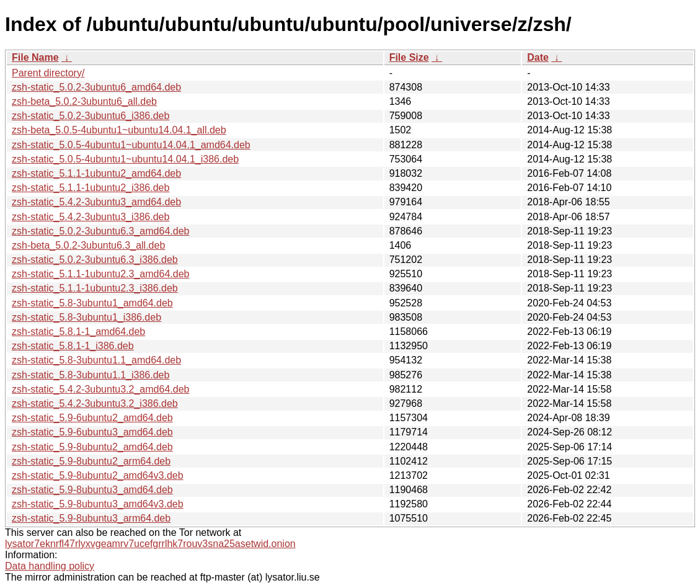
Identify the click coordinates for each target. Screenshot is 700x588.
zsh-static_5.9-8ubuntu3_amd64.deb (92, 490)
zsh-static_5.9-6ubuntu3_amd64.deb (92, 432)
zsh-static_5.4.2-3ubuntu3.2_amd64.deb (100, 389)
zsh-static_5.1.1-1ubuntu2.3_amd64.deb (100, 274)
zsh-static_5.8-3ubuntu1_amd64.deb (92, 303)
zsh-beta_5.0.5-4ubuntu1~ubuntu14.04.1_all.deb (119, 130)
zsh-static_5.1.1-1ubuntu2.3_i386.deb (95, 288)
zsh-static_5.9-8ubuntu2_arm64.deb (91, 461)
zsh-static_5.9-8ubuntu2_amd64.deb (92, 447)
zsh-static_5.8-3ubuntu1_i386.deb (86, 317)
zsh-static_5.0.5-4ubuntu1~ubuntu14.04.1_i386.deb (125, 159)
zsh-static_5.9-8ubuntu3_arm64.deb (91, 518)
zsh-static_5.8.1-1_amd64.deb (78, 332)
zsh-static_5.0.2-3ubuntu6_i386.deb (91, 116)
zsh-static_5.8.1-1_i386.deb (73, 346)
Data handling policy (50, 566)
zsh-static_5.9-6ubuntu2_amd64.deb (92, 418)
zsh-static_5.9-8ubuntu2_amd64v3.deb (98, 475)
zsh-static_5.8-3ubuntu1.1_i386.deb (91, 375)
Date (538, 57)
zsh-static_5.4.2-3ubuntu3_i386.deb (91, 217)
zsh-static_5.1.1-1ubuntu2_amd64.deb (96, 173)
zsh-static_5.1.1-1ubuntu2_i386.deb (91, 188)
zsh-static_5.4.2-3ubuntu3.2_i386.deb (95, 403)
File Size (409, 57)
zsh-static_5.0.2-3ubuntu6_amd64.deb (96, 87)
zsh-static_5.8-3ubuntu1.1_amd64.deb (96, 360)
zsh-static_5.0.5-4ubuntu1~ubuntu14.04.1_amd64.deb (131, 145)
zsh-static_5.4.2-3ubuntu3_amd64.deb (96, 202)
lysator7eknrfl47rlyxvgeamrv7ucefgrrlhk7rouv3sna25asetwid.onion (150, 544)
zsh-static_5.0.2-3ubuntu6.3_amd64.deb (100, 231)
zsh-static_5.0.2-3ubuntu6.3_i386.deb (95, 260)
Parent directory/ (48, 73)
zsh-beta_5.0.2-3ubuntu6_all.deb (84, 101)
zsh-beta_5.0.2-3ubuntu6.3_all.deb (88, 245)
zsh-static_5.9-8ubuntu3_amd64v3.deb (98, 504)
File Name (35, 57)
